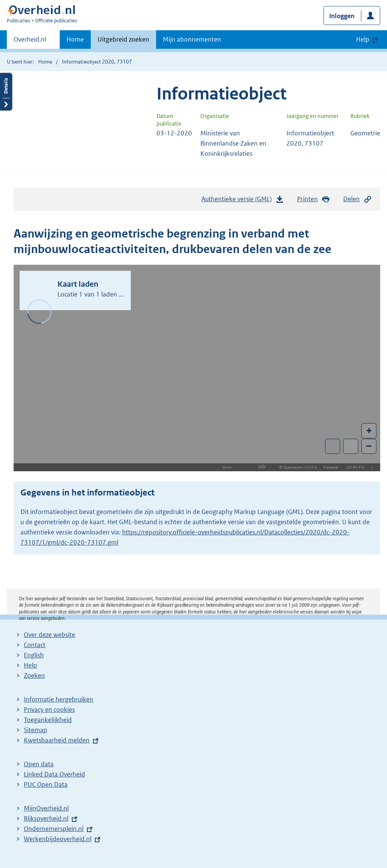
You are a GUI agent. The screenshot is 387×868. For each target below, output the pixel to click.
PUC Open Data (46, 784)
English (34, 655)
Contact (35, 645)
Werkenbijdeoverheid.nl (58, 839)
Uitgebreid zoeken (123, 39)
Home (75, 39)
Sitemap (36, 730)
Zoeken (34, 675)
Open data (39, 764)
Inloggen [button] (342, 16)
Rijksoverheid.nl (46, 818)
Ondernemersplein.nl (54, 829)
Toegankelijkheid (48, 720)
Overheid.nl (30, 42)
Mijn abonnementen (192, 39)
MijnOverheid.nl (46, 808)
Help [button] (363, 39)
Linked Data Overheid (54, 774)
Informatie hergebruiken (59, 699)
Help (30, 665)
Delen (358, 199)
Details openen (6, 92)
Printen (313, 199)
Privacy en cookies (49, 710)
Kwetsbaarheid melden (57, 740)
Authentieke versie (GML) (243, 201)
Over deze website (50, 635)
